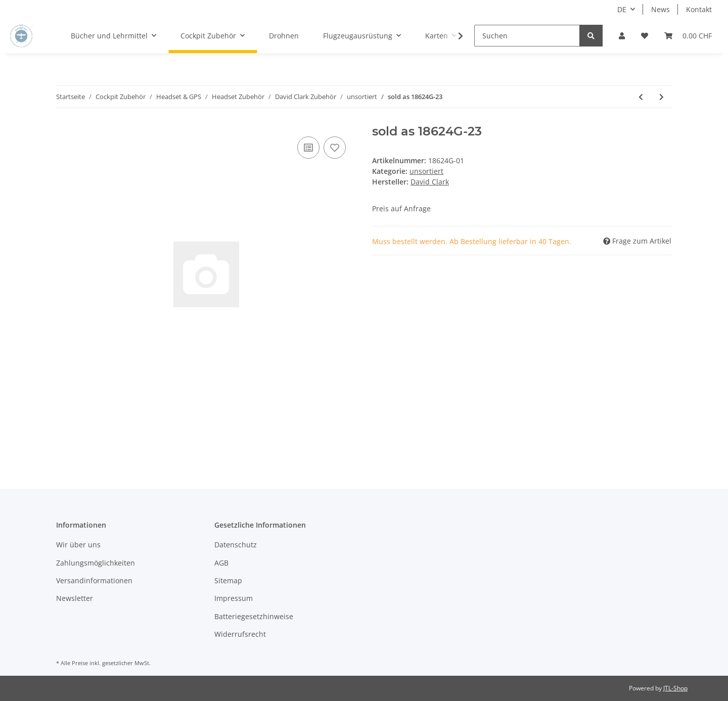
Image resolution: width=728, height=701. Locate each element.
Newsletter (75, 598)
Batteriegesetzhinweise (254, 616)
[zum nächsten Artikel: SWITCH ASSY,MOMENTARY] (662, 97)
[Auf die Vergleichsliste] (308, 148)
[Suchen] (527, 36)
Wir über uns (78, 545)
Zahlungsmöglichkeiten (96, 563)
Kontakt (699, 9)
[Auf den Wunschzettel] (335, 148)
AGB (221, 563)
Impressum (234, 598)
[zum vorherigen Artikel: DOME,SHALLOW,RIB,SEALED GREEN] (641, 97)
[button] (622, 36)
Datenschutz (236, 545)
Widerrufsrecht (240, 634)
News (661, 9)
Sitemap (228, 580)
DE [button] (622, 9)
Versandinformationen (94, 580)
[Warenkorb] (688, 36)
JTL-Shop (675, 688)
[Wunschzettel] (645, 36)
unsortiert (426, 171)
